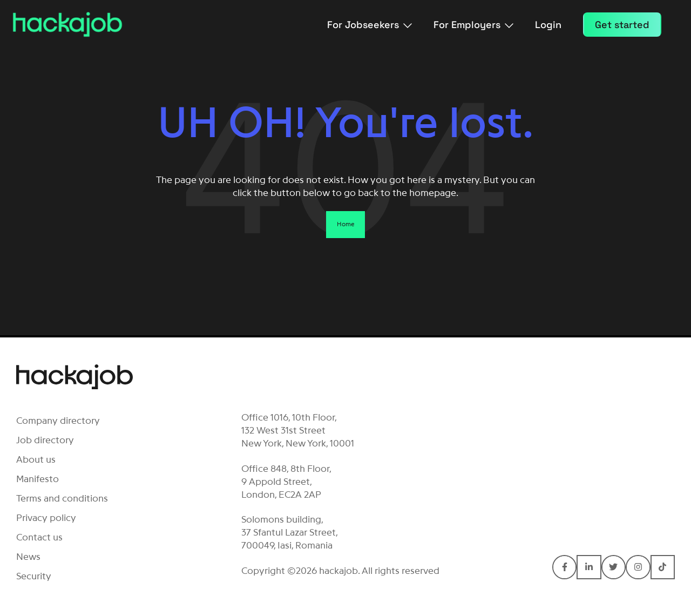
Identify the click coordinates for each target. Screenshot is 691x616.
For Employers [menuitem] (473, 25)
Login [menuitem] (548, 25)
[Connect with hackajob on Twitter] (614, 567)
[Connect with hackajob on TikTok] (663, 567)
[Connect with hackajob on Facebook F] (564, 567)
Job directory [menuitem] (45, 440)
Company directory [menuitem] (58, 421)
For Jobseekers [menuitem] (370, 25)
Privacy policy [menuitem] (46, 518)
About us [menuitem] (36, 459)
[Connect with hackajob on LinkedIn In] (589, 567)
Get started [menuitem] (622, 25)
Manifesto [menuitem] (38, 479)
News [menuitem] (28, 557)
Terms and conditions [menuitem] (62, 498)
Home (345, 224)
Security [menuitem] (34, 576)
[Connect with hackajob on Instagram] (638, 567)
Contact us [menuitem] (39, 537)
